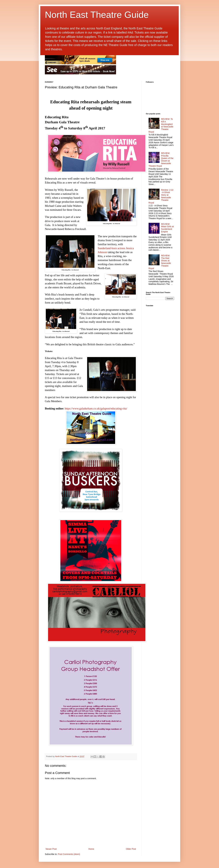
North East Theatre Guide (97, 15)
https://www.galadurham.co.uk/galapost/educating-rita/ (96, 408)
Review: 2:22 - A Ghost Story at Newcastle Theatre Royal (161, 196)
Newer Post (51, 849)
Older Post (131, 849)
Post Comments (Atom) (69, 854)
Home (91, 849)
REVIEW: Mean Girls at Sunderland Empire (167, 228)
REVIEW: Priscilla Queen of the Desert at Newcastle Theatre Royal (161, 160)
